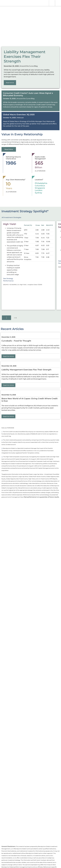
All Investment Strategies (11, 217)
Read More (9, 149)
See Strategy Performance (13, 280)
